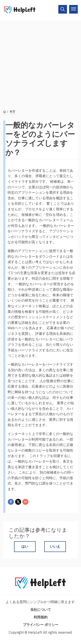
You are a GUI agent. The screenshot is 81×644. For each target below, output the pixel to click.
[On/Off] (63, 9)
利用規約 (41, 617)
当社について (41, 610)
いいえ (55, 546)
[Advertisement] (40, 61)
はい (25, 546)
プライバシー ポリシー (41, 625)
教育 (13, 111)
